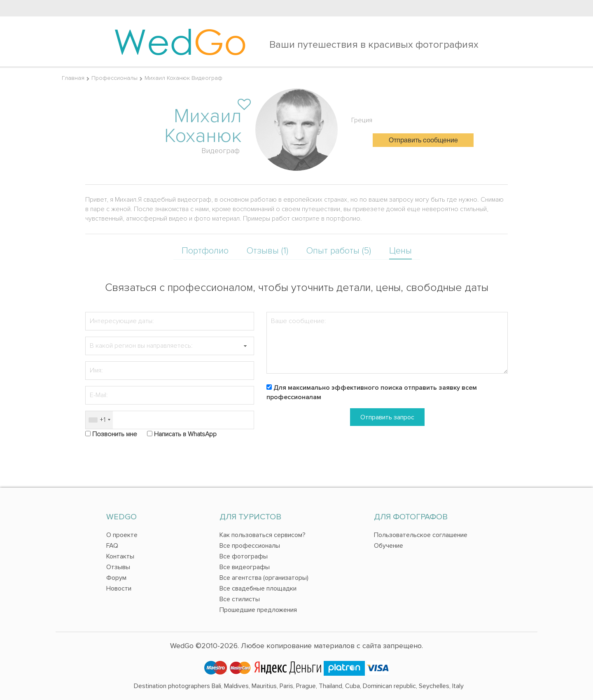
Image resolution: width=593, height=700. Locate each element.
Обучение (389, 546)
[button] (245, 346)
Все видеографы (245, 567)
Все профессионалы (250, 546)
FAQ (112, 546)
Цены (400, 251)
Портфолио (205, 251)
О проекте (122, 535)
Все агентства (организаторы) (264, 578)
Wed (180, 41)
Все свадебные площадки (258, 588)
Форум (116, 578)
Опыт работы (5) (339, 251)
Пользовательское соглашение (421, 535)
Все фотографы (244, 556)
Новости (119, 588)
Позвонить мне (115, 434)
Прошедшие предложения (258, 610)
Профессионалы (114, 78)
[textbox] (170, 346)
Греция (362, 120)
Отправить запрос (387, 417)
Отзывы (118, 567)
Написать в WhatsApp (185, 434)
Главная (73, 78)
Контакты (120, 556)
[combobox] (99, 420)
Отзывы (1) (267, 251)
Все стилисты (240, 599)
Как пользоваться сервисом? (263, 535)
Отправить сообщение (423, 141)
